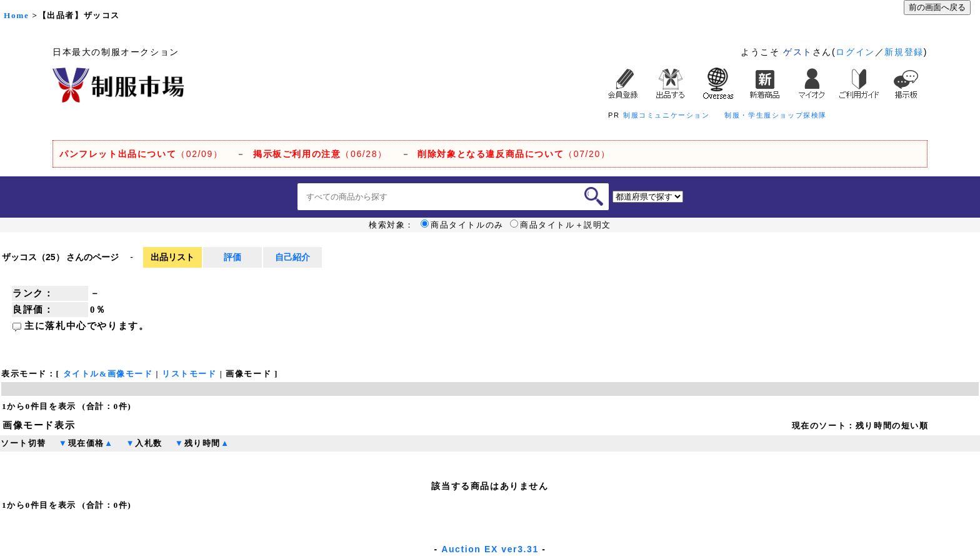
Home (16, 15)
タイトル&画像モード (108, 374)
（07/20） (514, 154)
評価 (232, 257)
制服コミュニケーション (667, 115)
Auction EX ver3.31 (490, 549)
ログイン (855, 52)
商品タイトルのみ (462, 225)
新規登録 (904, 52)
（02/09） (141, 154)
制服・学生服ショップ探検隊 (776, 115)
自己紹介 (292, 257)
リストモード (189, 374)
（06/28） (320, 154)
